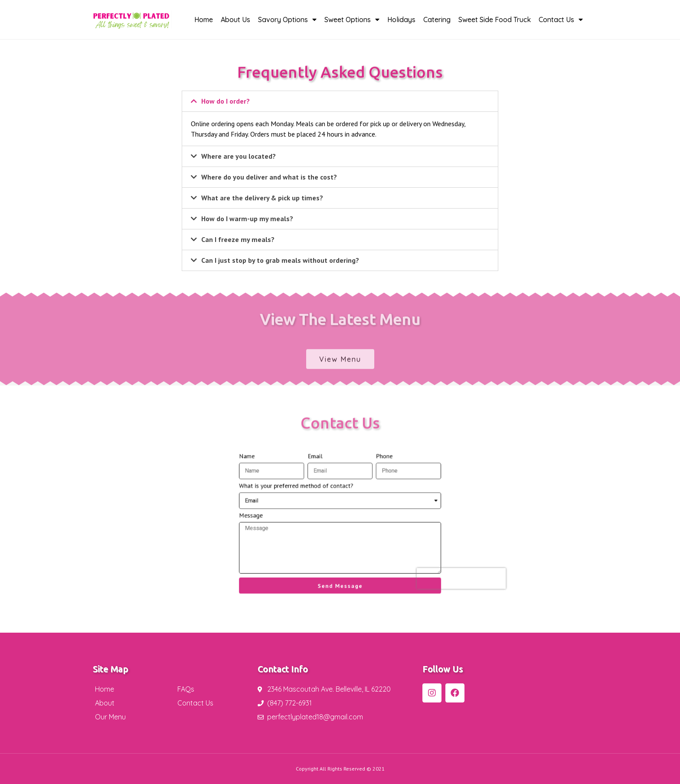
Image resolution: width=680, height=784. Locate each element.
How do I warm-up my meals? (247, 219)
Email (322, 474)
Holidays (401, 20)
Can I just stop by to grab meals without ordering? (280, 260)
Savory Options (287, 20)
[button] (340, 365)
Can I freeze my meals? (238, 239)
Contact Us (561, 20)
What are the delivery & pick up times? (262, 198)
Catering (437, 20)
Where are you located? (239, 156)
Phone (373, 474)
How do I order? (226, 101)
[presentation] (429, 564)
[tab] (340, 101)
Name (272, 474)
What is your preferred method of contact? (308, 496)
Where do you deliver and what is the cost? (269, 177)
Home (204, 20)
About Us (235, 20)
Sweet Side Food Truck (495, 20)
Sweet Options (352, 20)
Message (275, 518)
